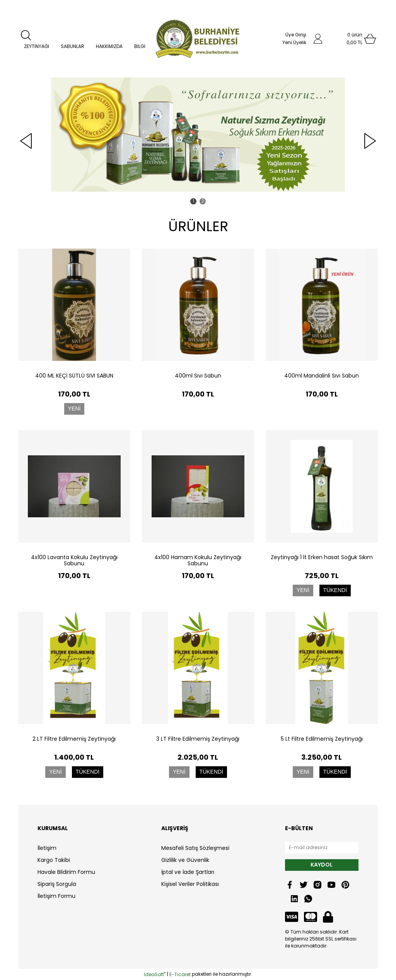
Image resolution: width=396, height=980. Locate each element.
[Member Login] (318, 39)
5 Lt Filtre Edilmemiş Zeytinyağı (322, 739)
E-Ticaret (180, 974)
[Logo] (198, 39)
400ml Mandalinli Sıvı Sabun (322, 376)
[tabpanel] (198, 135)
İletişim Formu (56, 896)
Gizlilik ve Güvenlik (185, 860)
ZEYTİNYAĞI (37, 46)
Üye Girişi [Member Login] (296, 35)
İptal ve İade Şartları (188, 872)
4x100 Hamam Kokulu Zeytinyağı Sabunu (198, 560)
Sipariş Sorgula (57, 884)
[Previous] (26, 141)
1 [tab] (194, 201)
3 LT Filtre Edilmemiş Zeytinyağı (198, 739)
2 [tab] (203, 201)
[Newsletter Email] (322, 848)
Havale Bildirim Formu (66, 872)
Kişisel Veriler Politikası (190, 884)
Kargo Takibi (54, 860)
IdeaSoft (155, 974)
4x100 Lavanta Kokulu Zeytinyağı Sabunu (74, 560)
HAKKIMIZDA (109, 46)
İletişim (47, 848)
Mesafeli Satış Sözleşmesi (195, 848)
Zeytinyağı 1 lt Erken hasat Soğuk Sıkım (322, 557)
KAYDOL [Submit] (322, 865)
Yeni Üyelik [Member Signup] (294, 42)
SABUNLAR (73, 46)
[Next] (370, 141)
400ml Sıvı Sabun (198, 376)
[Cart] (355, 39)
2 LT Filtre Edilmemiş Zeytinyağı (74, 739)
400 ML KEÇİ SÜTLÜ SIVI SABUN (74, 376)
